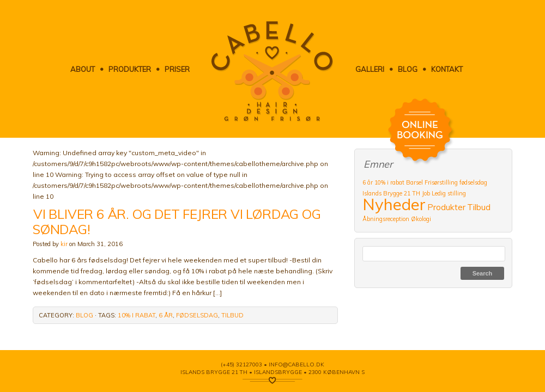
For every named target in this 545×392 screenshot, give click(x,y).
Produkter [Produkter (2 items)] (446, 207)
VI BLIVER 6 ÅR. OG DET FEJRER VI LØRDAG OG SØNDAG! (177, 222)
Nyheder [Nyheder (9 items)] (394, 204)
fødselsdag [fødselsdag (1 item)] (473, 182)
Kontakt (447, 69)
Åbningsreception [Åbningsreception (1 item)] (386, 219)
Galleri (370, 69)
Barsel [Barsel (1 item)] (414, 182)
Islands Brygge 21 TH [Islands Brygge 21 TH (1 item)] (391, 193)
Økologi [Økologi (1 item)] (421, 219)
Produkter (130, 69)
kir (64, 244)
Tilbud (232, 315)
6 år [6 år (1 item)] (368, 182)
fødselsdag (197, 315)
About (83, 69)
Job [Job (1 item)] (426, 193)
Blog (408, 69)
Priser (177, 69)
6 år (166, 315)
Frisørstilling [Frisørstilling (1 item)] (441, 182)
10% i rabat (137, 315)
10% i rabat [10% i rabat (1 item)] (389, 182)
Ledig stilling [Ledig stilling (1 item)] (449, 193)
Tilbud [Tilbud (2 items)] (479, 207)
